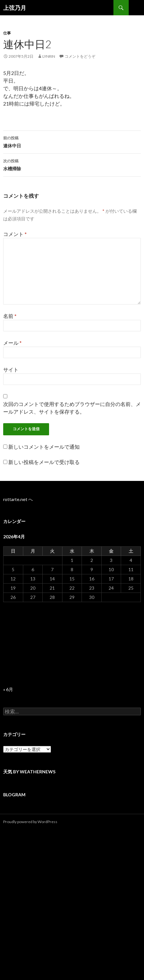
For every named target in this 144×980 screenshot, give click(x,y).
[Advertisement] (72, 644)
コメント (15, 234)
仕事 (7, 33)
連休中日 (72, 141)
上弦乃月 (15, 8)
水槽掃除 (72, 164)
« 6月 (8, 689)
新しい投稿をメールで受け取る (44, 462)
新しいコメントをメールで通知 (44, 447)
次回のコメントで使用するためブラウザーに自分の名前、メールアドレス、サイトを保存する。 (72, 408)
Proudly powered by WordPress (30, 822)
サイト (11, 369)
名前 (10, 316)
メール (12, 343)
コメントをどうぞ (80, 56)
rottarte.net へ (18, 499)
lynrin (49, 56)
